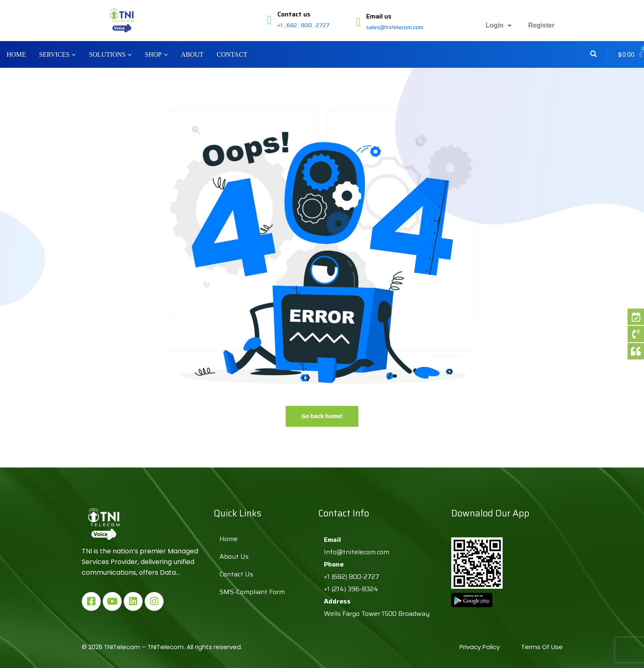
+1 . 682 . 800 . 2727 (304, 25)
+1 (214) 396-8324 (351, 589)
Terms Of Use (542, 647)
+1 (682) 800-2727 (352, 577)
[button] (630, 55)
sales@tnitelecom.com (395, 27)
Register (541, 25)
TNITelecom (166, 647)
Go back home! (322, 416)
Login (499, 25)
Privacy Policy (480, 647)
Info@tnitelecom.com (357, 552)
